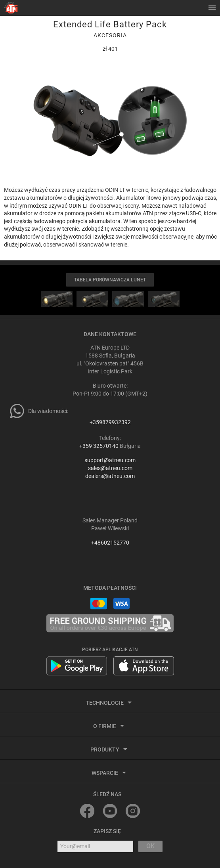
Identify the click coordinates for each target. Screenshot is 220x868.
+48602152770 (110, 543)
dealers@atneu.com (110, 476)
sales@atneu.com (110, 468)
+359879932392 (110, 422)
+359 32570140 (99, 446)
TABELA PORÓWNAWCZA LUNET (110, 280)
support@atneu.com (110, 460)
